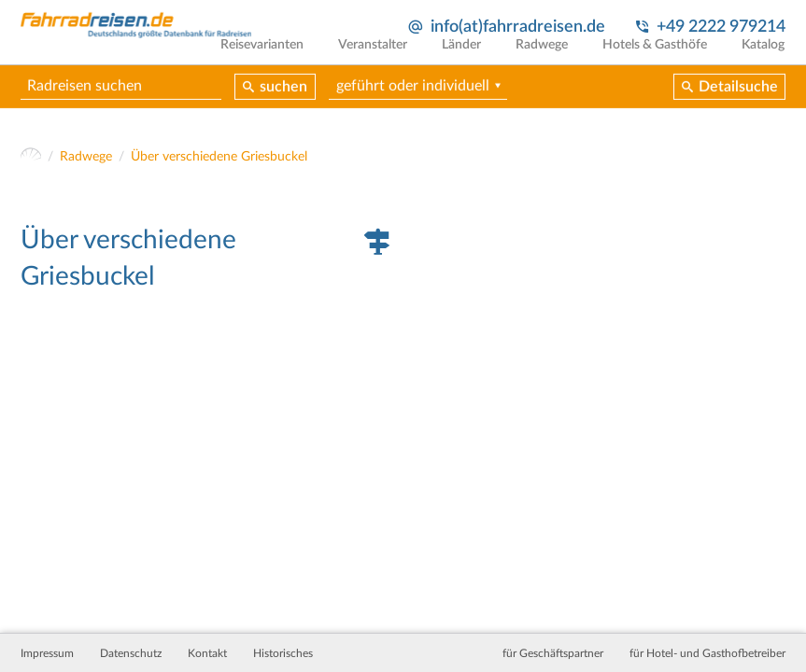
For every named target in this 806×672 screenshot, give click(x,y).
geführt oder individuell (414, 100)
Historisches (283, 653)
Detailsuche (738, 101)
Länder (468, 58)
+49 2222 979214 (721, 27)
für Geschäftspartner (553, 653)
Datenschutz (131, 653)
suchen (284, 101)
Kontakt (207, 653)
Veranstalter (381, 58)
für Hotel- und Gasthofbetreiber (707, 653)
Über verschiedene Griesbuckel (219, 160)
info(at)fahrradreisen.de (517, 27)
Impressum (47, 653)
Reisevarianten (272, 58)
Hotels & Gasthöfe (658, 58)
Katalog (764, 58)
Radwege (546, 58)
